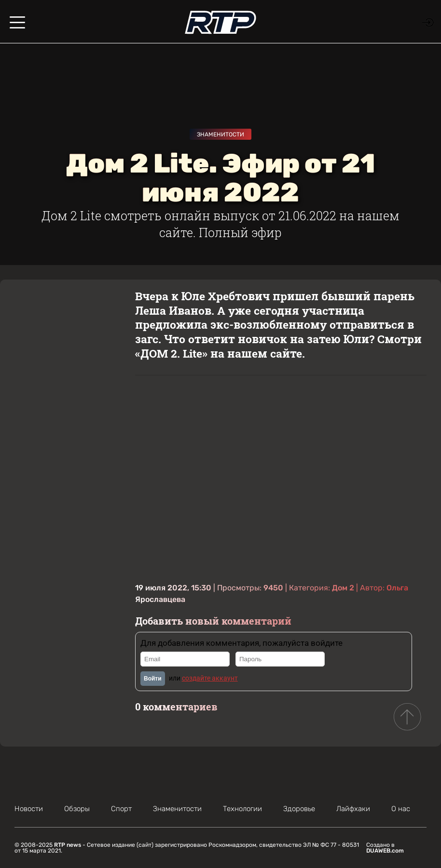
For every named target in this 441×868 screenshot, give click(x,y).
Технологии (242, 809)
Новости (29, 809)
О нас (401, 809)
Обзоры (77, 809)
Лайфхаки (353, 809)
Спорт (121, 809)
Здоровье (299, 809)
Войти (153, 679)
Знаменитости (220, 134)
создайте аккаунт (210, 678)
